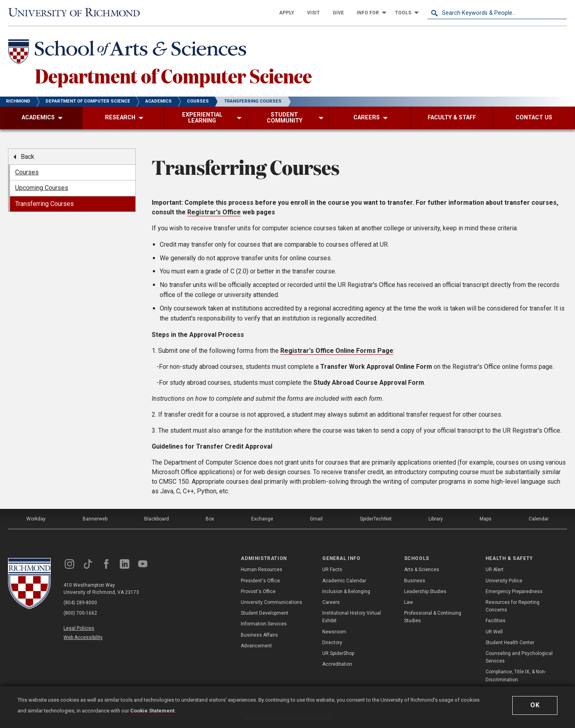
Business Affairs (259, 635)
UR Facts (332, 570)
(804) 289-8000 (80, 603)
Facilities (496, 621)
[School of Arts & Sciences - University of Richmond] (129, 53)
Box (210, 519)
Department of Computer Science (173, 75)
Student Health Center (510, 643)
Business (415, 581)
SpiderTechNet (376, 519)
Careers (331, 602)
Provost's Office (258, 591)
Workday (36, 519)
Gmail (316, 519)
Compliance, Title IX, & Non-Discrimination (516, 676)
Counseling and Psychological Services (519, 657)
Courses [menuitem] (27, 172)
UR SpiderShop (338, 653)
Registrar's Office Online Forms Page (337, 351)
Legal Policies (79, 628)
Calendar (539, 519)
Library (436, 519)
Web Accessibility (83, 637)
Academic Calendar (344, 581)
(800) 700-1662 (80, 613)
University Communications (272, 602)
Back (28, 157)
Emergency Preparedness (514, 591)
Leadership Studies (425, 591)
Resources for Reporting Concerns (513, 606)
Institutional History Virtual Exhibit (352, 617)
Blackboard (157, 519)
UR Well (494, 632)
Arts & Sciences (422, 570)
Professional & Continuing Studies (433, 617)
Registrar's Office (214, 212)
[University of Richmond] (78, 13)
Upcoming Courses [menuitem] (42, 188)
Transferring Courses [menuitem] (45, 204)
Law (408, 602)
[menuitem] (287, 13)
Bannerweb (95, 519)
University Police (504, 581)
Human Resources (262, 570)
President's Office (260, 581)
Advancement (256, 646)
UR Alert (495, 570)
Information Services (264, 624)
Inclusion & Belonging (346, 591)
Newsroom (334, 632)
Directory (332, 643)
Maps (486, 519)
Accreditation (337, 664)
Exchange (262, 519)
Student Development (265, 613)
